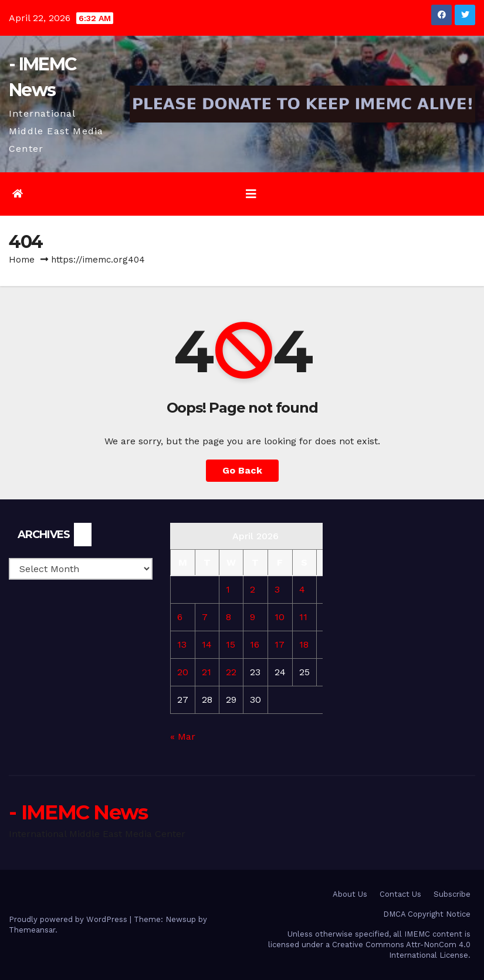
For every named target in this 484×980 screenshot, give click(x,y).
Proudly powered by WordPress (69, 919)
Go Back (242, 470)
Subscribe (452, 894)
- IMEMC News (78, 812)
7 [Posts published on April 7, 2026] (205, 617)
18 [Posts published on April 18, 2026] (304, 644)
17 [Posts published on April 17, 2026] (280, 644)
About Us (350, 894)
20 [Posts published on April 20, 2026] (183, 672)
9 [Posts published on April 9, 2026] (253, 617)
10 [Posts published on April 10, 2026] (280, 617)
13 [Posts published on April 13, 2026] (182, 644)
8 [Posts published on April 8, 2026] (229, 617)
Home (22, 260)
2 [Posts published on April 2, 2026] (253, 589)
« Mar (183, 736)
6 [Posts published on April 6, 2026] (180, 617)
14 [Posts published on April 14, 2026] (207, 644)
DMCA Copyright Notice (427, 914)
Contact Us (400, 894)
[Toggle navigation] (251, 194)
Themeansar (32, 930)
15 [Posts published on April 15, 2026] (231, 644)
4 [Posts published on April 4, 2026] (302, 589)
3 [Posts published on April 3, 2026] (277, 589)
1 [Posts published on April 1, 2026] (228, 589)
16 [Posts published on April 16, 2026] (255, 644)
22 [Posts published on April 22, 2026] (231, 672)
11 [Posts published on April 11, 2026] (303, 617)
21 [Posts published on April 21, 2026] (207, 672)
